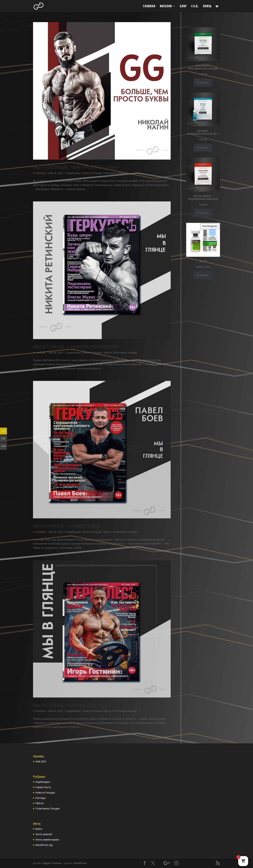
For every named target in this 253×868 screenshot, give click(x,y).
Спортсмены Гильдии (115, 173)
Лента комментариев (47, 840)
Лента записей (44, 834)
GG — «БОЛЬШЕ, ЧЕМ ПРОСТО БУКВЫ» (76, 167)
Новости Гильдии (92, 173)
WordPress (80, 863)
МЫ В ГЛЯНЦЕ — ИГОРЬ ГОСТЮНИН (73, 705)
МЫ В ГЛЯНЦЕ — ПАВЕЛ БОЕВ (66, 526)
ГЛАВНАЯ (149, 6)
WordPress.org (44, 845)
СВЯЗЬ (207, 6)
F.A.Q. (195, 6)
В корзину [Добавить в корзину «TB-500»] (203, 244)
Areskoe (41, 173)
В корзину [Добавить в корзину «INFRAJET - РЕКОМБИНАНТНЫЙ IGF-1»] (203, 148)
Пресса (107, 352)
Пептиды (40, 798)
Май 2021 (41, 762)
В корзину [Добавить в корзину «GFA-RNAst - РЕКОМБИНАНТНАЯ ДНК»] (203, 82)
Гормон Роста (43, 787)
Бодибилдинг (74, 173)
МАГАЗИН (166, 6)
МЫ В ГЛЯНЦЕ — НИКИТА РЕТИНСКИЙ (75, 347)
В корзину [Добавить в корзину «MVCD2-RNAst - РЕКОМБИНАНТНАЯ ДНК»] (203, 213)
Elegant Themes (52, 863)
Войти (39, 829)
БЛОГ (183, 6)
